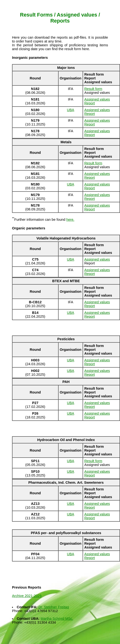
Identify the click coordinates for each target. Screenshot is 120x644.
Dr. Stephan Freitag (54, 607)
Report (90, 103)
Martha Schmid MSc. (57, 619)
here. (70, 220)
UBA (71, 110)
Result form (93, 89)
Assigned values (97, 99)
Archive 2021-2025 (27, 596)
